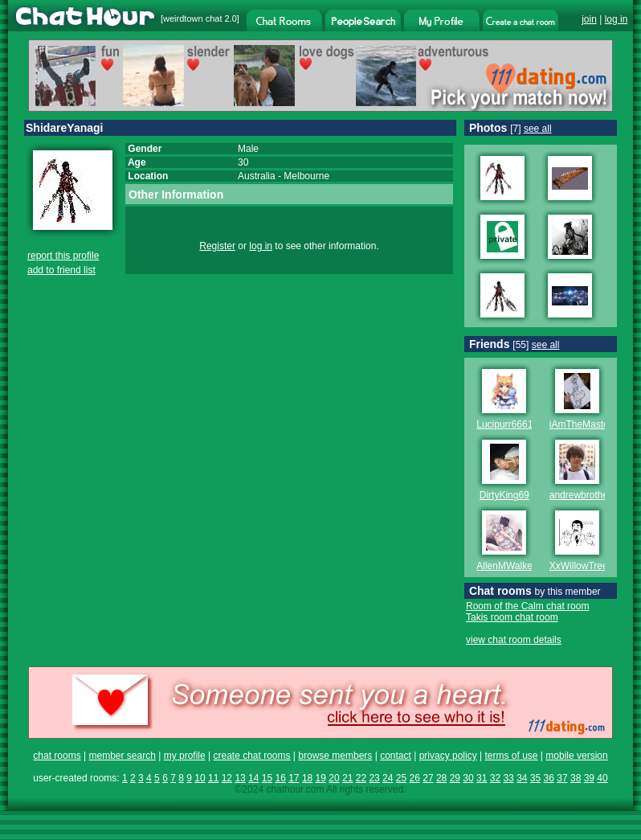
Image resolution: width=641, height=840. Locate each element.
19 (321, 778)
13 (240, 778)
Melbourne (306, 176)
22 (361, 778)
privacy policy (448, 756)
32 (495, 778)
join (589, 19)
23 (374, 778)
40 (602, 778)
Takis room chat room (512, 617)
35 (535, 778)
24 (388, 778)
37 (562, 778)
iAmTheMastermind (591, 424)
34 (522, 778)
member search (122, 756)
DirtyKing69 (504, 495)
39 (589, 778)
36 (549, 778)
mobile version (576, 756)
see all (538, 129)
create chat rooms (251, 756)
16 (280, 778)
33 (508, 778)
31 (482, 778)
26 (415, 778)
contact (396, 756)
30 (468, 778)
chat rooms (57, 756)
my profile (185, 756)
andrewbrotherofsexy (594, 495)
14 (253, 778)
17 (294, 778)
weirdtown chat (192, 18)
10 (200, 778)
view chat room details (514, 640)
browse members (335, 756)
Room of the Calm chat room (527, 606)
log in (617, 19)
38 (576, 778)
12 (227, 778)
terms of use (511, 756)
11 (213, 778)
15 (267, 778)
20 (334, 778)
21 (347, 778)
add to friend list (61, 270)
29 (455, 778)
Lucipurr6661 (504, 424)
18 (307, 778)
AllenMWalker (506, 566)
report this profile (63, 256)
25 (401, 778)
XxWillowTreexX (584, 566)
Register (217, 246)
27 (428, 778)
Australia (257, 176)
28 (441, 778)
